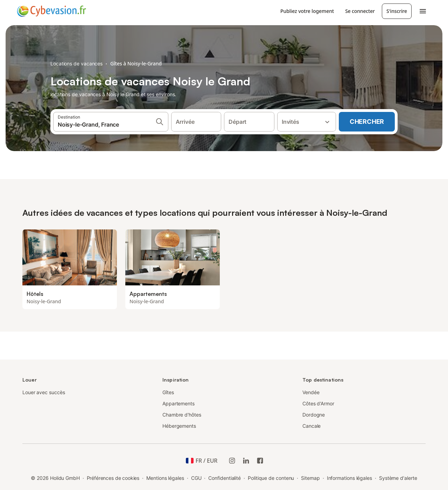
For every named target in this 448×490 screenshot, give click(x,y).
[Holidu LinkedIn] (246, 461)
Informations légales (349, 478)
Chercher (367, 122)
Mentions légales (165, 478)
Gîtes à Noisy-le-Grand (136, 63)
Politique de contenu (271, 478)
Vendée (311, 392)
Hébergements (179, 426)
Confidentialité (225, 478)
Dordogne (314, 415)
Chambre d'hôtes (182, 415)
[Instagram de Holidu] (232, 461)
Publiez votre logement (307, 11)
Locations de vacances (76, 63)
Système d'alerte (398, 478)
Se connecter (360, 11)
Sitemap (310, 478)
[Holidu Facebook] (260, 461)
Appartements (178, 403)
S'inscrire (397, 11)
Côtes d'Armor (318, 403)
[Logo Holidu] (51, 11)
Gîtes (168, 392)
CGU (196, 478)
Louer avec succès (44, 392)
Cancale (311, 426)
